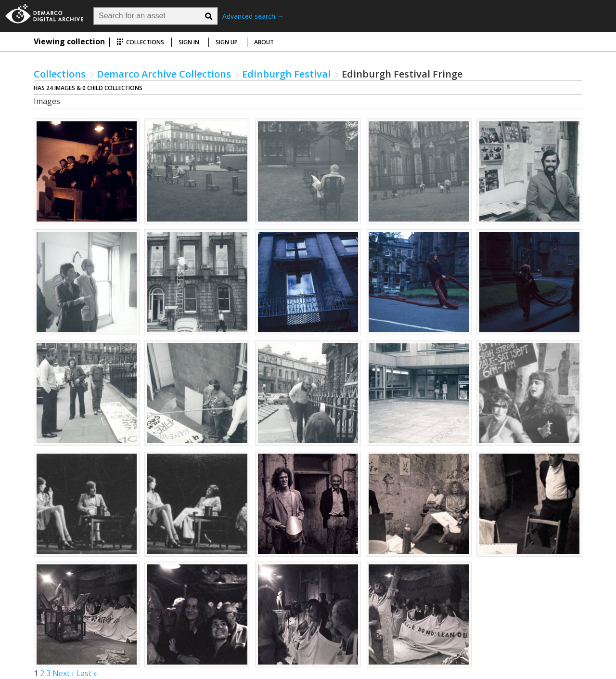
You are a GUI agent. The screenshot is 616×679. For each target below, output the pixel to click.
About (264, 42)
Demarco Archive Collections (164, 74)
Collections (140, 42)
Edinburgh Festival (286, 74)
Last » (87, 673)
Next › (63, 673)
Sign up (227, 42)
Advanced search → (253, 16)
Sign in (189, 42)
